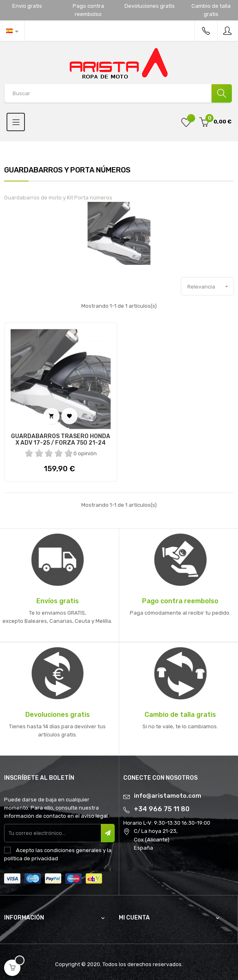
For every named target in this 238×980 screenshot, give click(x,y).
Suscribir (108, 833)
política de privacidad (31, 858)
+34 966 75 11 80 (162, 809)
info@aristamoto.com (168, 796)
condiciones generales (73, 850)
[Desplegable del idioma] (12, 31)
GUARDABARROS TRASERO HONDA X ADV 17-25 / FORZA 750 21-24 (61, 440)
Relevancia (210, 286)
